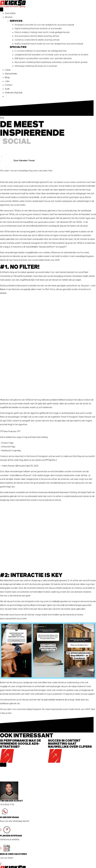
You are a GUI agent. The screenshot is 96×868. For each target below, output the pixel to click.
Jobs (7, 81)
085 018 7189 (11, 850)
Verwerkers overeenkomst (17, 857)
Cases (8, 70)
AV (6, 854)
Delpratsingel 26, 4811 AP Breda (19, 842)
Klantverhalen (11, 74)
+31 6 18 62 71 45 (7, 772)
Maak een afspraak (14, 93)
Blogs (7, 77)
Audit (7, 89)
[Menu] (2, 9)
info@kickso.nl (11, 846)
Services (9, 17)
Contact (9, 85)
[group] (24, 718)
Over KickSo (10, 13)
